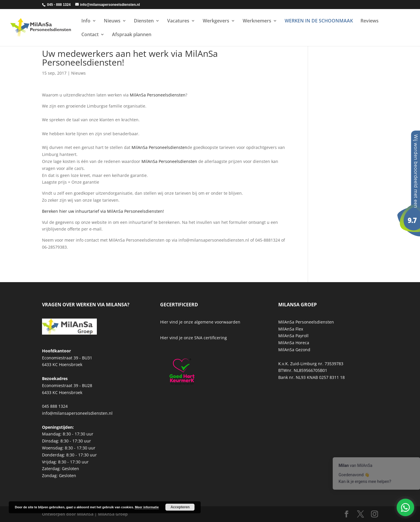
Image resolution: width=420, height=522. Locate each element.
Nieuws (112, 21)
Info (86, 21)
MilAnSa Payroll (293, 336)
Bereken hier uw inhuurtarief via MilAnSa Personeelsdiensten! (103, 211)
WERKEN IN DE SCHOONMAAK (319, 21)
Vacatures (178, 21)
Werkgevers (216, 21)
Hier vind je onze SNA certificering (194, 338)
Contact (90, 35)
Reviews (370, 21)
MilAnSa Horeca (294, 343)
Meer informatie (147, 507)
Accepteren (180, 507)
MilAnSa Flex (291, 329)
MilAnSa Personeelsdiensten (158, 95)
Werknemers (257, 21)
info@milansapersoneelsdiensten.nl (77, 413)
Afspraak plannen (132, 35)
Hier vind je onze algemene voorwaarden (200, 322)
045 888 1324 (55, 406)
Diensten (144, 21)
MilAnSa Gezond (294, 350)
